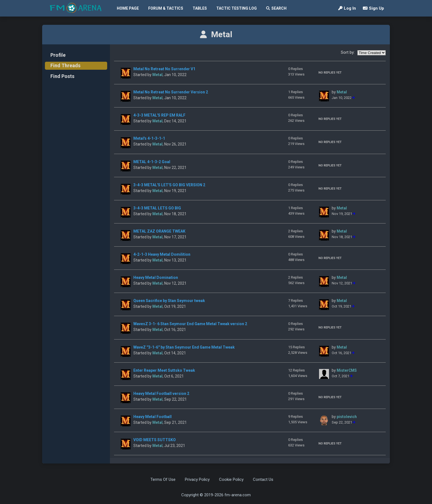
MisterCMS (347, 370)
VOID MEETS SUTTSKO (155, 440)
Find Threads (65, 65)
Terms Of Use (163, 479)
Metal (157, 75)
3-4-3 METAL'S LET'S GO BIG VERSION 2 (169, 185)
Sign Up (373, 8)
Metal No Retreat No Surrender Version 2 (171, 92)
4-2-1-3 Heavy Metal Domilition (162, 254)
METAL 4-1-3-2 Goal (152, 162)
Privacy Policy (197, 479)
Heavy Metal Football (152, 417)
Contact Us (263, 479)
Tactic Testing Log (237, 8)
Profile (58, 55)
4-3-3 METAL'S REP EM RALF (159, 115)
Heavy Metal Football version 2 (161, 394)
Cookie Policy (231, 479)
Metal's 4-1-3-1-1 (149, 138)
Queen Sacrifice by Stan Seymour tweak (169, 301)
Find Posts (62, 76)
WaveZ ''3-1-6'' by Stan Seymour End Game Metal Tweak (184, 347)
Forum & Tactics (166, 8)
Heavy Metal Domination (156, 277)
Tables (200, 8)
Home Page (128, 8)
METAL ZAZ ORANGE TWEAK (159, 231)
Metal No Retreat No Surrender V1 (164, 69)
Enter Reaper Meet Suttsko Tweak (164, 370)
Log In (347, 8)
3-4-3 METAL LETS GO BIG (157, 208)
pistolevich (347, 417)
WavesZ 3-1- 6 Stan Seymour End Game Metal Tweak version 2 (190, 324)
